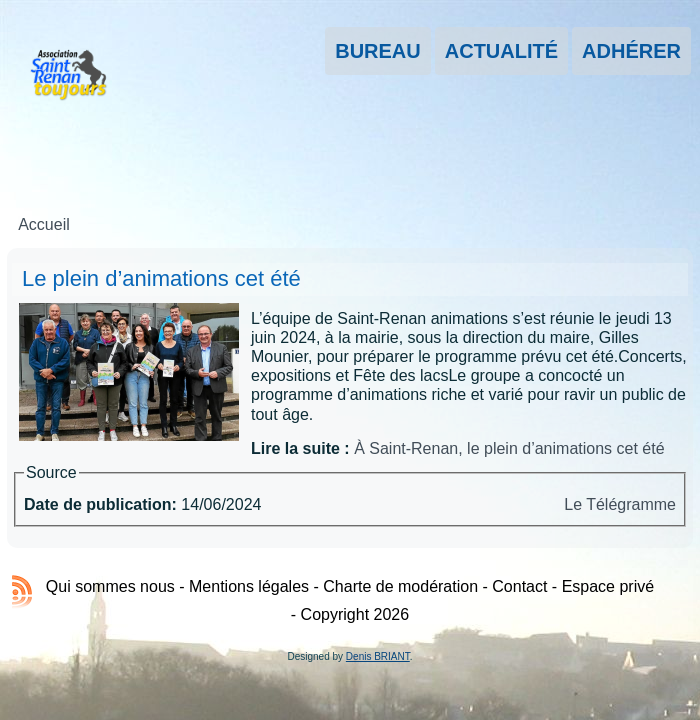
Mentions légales (249, 586)
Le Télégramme (620, 504)
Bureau (378, 51)
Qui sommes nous (110, 586)
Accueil (44, 224)
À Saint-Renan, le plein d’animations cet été (509, 448)
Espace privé (608, 586)
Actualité (501, 51)
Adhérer (631, 51)
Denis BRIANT (378, 656)
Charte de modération (400, 586)
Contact (519, 586)
